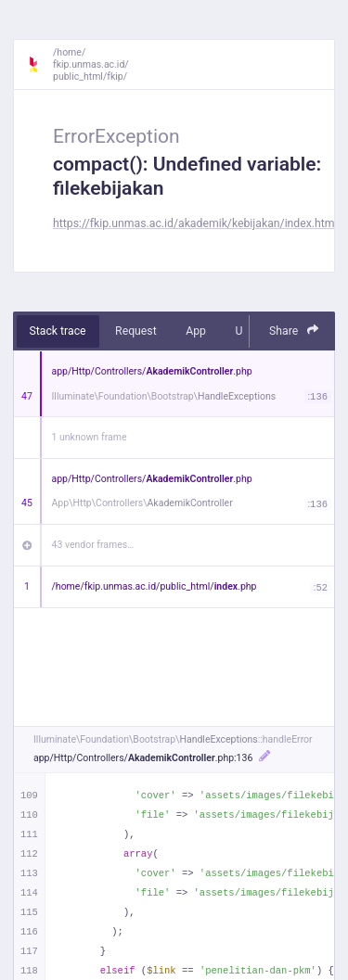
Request (136, 331)
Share (294, 331)
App (196, 331)
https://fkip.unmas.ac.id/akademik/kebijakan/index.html (195, 223)
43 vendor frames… (93, 545)
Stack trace (58, 331)
